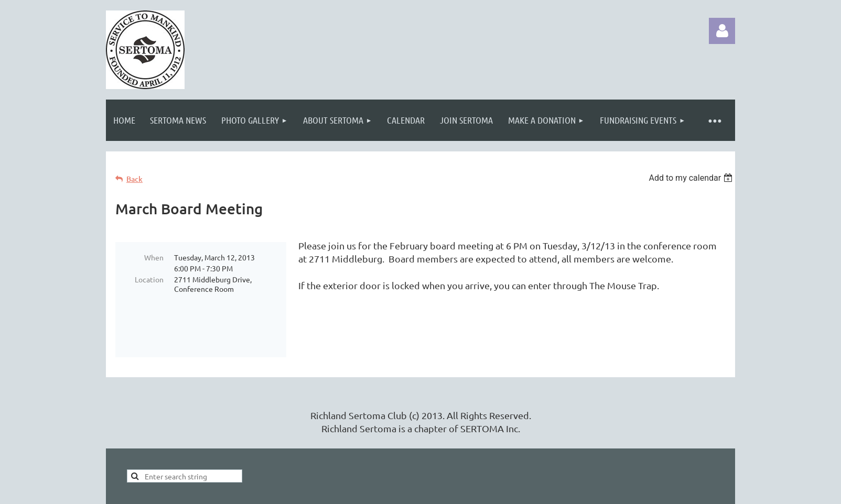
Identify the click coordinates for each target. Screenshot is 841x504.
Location (149, 279)
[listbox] (692, 178)
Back (134, 179)
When (154, 257)
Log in (722, 31)
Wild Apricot (610, 491)
